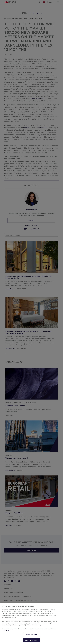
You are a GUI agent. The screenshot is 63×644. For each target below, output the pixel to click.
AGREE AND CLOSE (31, 640)
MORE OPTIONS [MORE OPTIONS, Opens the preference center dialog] (32, 635)
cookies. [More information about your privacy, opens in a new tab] (7, 631)
